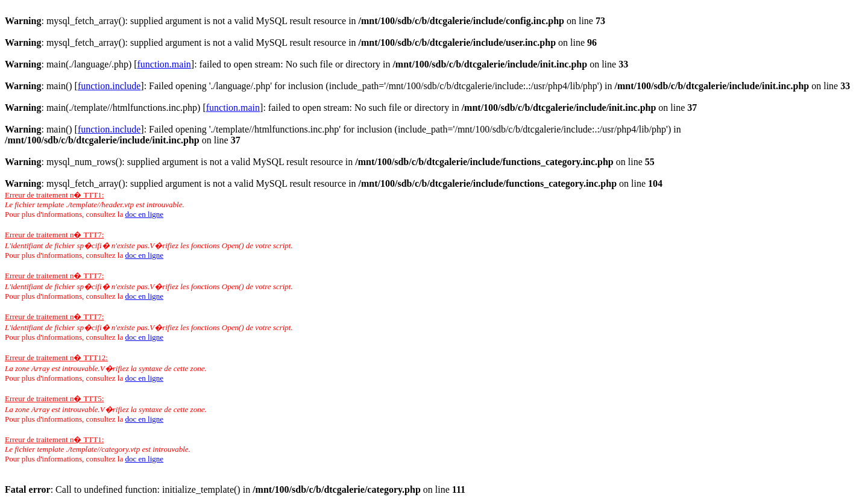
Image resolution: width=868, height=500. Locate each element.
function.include (109, 86)
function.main (164, 64)
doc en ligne (144, 214)
